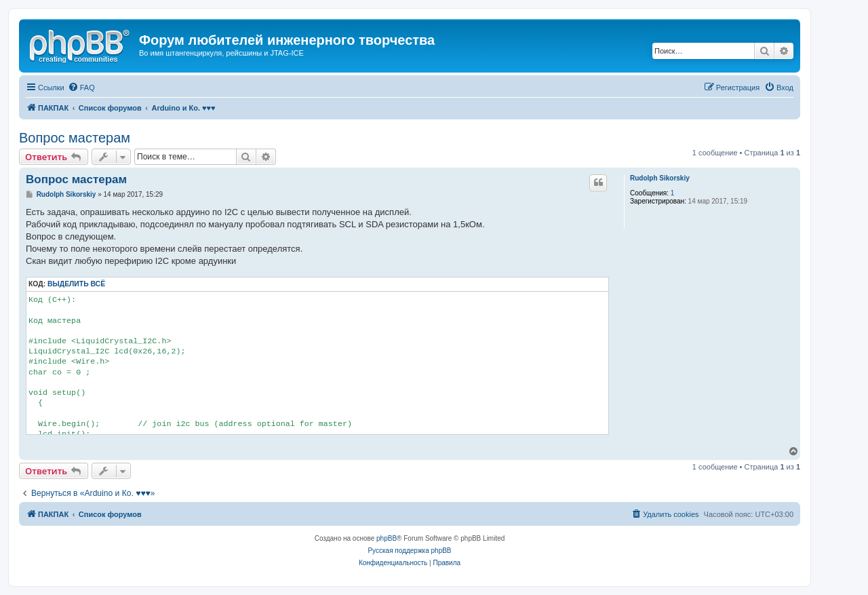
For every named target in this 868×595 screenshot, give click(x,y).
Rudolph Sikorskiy (660, 178)
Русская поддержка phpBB (409, 551)
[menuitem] (81, 88)
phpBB (387, 538)
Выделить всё (76, 284)
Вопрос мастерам (75, 138)
